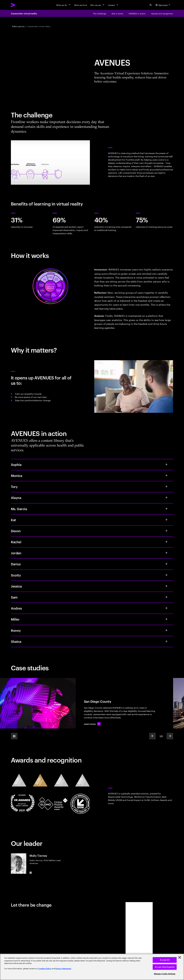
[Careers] (113, 5)
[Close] (180, 957)
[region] (92, 967)
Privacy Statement (63, 969)
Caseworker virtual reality (24, 13)
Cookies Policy (45, 969)
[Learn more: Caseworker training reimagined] (92, 724)
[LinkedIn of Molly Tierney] (31, 873)
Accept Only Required (165, 967)
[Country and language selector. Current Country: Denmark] (163, 5)
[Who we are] (98, 5)
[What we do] (64, 5)
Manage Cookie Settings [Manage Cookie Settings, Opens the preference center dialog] (165, 974)
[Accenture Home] (19, 5)
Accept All (165, 960)
